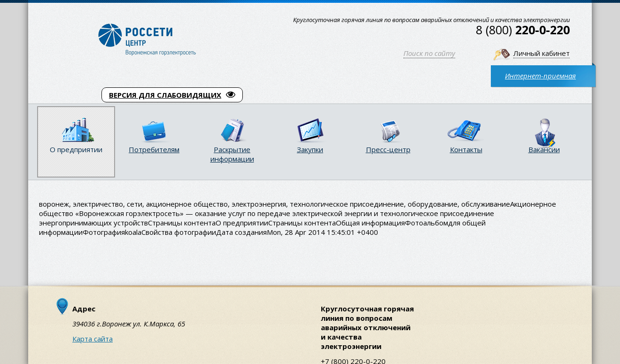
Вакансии (544, 149)
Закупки (310, 149)
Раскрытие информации (232, 154)
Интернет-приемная (540, 76)
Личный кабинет (542, 53)
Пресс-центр (388, 149)
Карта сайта (93, 339)
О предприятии (76, 149)
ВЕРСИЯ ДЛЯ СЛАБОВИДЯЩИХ (172, 95)
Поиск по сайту (429, 53)
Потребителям (154, 149)
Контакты (466, 149)
